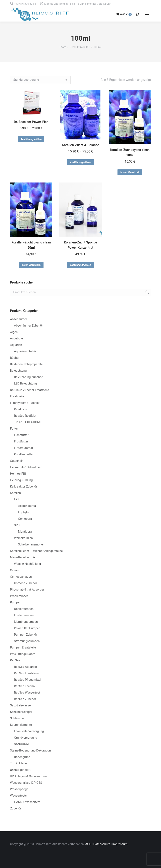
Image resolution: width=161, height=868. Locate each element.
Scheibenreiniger (21, 712)
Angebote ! (17, 338)
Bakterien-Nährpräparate (26, 364)
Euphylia (24, 512)
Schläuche (17, 718)
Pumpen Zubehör (26, 635)
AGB (88, 844)
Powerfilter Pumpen (27, 628)
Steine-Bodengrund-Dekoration (30, 750)
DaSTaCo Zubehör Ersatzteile (29, 390)
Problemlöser (19, 596)
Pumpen (16, 602)
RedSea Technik (25, 686)
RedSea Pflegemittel (28, 680)
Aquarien (16, 345)
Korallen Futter (24, 454)
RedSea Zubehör (25, 699)
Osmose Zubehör (26, 583)
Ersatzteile (17, 396)
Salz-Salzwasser (21, 705)
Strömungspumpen (27, 641)
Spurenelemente (21, 725)
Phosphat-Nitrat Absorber (27, 590)
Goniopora (25, 519)
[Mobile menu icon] (147, 14)
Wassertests (18, 796)
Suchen (147, 292)
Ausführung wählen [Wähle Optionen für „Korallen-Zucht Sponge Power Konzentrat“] (80, 265)
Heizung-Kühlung (21, 480)
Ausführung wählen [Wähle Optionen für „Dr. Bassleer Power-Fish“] (31, 139)
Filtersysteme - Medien (25, 403)
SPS (17, 525)
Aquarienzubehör (25, 351)
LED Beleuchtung (25, 383)
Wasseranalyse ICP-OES (26, 783)
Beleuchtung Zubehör (28, 377)
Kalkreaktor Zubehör (24, 487)
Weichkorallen (23, 538)
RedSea (15, 660)
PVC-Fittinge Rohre (23, 654)
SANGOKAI (21, 744)
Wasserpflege (19, 789)
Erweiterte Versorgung (29, 731)
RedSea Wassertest (27, 693)
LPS (17, 499)
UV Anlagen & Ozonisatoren (28, 776)
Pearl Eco (20, 409)
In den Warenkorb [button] (130, 172)
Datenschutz (102, 844)
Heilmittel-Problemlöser (26, 467)
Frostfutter (21, 441)
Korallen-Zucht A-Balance (80, 145)
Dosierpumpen (24, 609)
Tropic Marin (18, 763)
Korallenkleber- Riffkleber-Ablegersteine (36, 551)
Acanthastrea (27, 506)
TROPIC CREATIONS (28, 422)
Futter (14, 429)
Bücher (15, 358)
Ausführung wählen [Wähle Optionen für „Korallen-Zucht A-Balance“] (80, 162)
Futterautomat (24, 448)
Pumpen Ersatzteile (23, 647)
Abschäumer (19, 319)
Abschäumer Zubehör (28, 326)
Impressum (120, 844)
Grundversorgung (26, 738)
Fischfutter (21, 435)
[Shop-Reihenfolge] (40, 80)
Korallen (15, 493)
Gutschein (17, 461)
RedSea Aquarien (25, 667)
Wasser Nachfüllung (27, 564)
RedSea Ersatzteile (26, 673)
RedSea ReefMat (25, 416)
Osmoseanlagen (21, 577)
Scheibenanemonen (31, 544)
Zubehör (16, 808)
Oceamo (16, 570)
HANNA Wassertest (27, 802)
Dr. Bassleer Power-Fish (31, 122)
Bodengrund (22, 757)
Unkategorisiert (20, 770)
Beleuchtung (18, 371)
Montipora (25, 532)
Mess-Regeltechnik (23, 557)
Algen (14, 332)
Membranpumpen (26, 622)
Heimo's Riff (18, 474)
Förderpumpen (24, 615)
